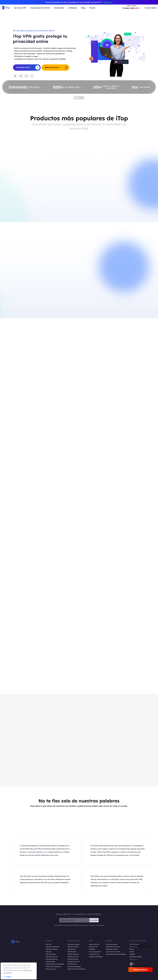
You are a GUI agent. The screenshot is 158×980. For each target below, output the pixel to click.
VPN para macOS (73, 947)
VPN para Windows (74, 944)
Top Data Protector (52, 959)
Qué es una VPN (94, 944)
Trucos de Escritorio (95, 952)
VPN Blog (92, 949)
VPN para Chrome (73, 957)
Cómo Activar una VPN (113, 952)
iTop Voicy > (108, 2)
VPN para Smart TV (74, 962)
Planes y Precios (51, 969)
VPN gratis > (35, 87)
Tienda (92, 8)
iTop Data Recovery (52, 957)
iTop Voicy (49, 952)
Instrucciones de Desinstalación (116, 954)
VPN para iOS (72, 952)
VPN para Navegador (74, 967)
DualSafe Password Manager (55, 964)
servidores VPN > (73, 87)
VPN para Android (73, 954)
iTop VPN (48, 944)
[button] (13, 57)
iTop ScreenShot (51, 954)
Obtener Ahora (140, 970)
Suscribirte (94, 920)
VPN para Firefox (73, 959)
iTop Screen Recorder (52, 947)
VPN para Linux (72, 964)
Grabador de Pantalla (96, 957)
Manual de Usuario (112, 949)
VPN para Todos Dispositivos (77, 969)
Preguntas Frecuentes (113, 947)
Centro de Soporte (112, 944)
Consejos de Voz (94, 954)
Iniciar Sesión (151, 8)
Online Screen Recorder (53, 967)
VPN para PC (71, 949)
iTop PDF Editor (50, 962)
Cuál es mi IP (93, 947)
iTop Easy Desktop (51, 949)
